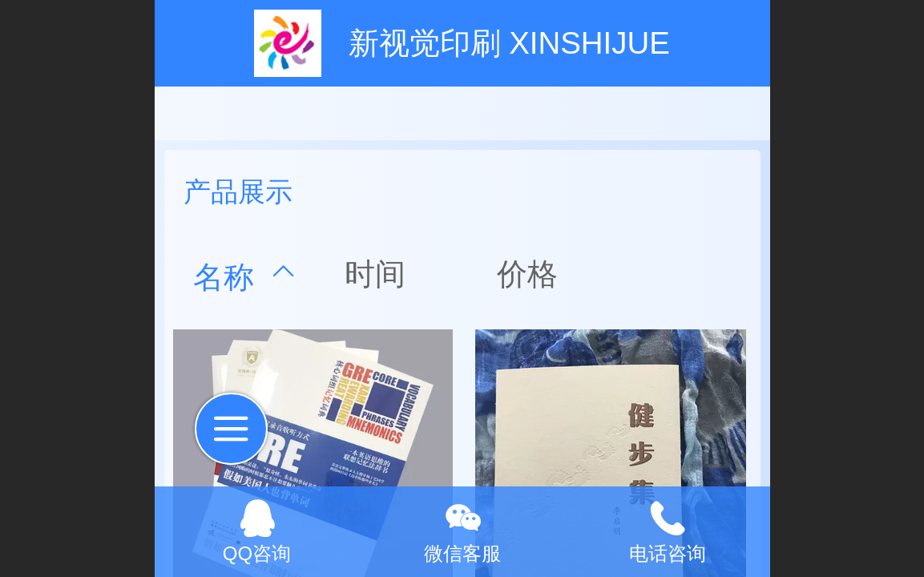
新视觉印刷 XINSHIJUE (509, 43)
